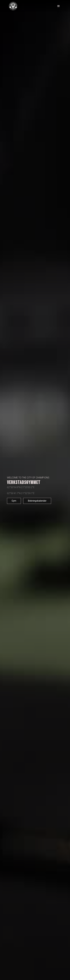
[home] (15, 6)
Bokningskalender (37, 501)
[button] (59, 6)
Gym (14, 501)
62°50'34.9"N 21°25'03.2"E (21, 487)
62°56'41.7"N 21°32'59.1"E (21, 493)
